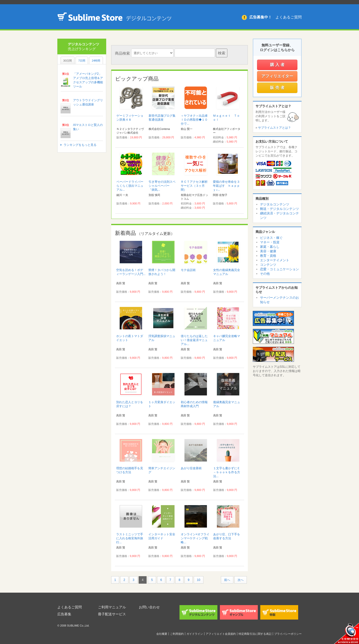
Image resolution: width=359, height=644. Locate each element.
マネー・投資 (270, 242)
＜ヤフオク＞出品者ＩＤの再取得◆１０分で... (194, 120)
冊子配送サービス (112, 614)
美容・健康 (268, 251)
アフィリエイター (277, 76)
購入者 (278, 65)
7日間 (82, 61)
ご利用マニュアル (112, 607)
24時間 (96, 61)
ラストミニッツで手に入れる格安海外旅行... (130, 538)
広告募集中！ (261, 17)
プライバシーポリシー (288, 634)
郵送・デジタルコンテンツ (279, 209)
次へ (241, 580)
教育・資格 (268, 256)
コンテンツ (268, 265)
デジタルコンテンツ (275, 204)
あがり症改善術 (191, 468)
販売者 (278, 88)
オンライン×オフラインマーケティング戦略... (195, 538)
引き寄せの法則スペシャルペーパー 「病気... (162, 186)
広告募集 (64, 614)
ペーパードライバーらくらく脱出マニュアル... (130, 186)
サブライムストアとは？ (274, 128)
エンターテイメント (275, 260)
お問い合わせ (149, 607)
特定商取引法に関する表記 (255, 634)
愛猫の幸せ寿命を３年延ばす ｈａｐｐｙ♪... (226, 186)
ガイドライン (195, 634)
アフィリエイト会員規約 (221, 634)
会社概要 (162, 634)
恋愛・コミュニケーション (279, 269)
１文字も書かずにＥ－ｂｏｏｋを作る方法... (227, 472)
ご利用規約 (177, 634)
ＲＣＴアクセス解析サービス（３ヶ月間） (194, 186)
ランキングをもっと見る (80, 145)
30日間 (68, 61)
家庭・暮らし (270, 247)
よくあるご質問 (289, 17)
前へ (227, 580)
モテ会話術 (188, 270)
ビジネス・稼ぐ (271, 238)
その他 (265, 274)
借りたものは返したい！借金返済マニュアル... (194, 340)
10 (199, 580)
